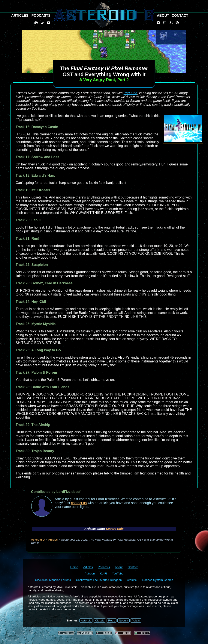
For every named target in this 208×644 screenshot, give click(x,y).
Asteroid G (38, 540)
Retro (112, 621)
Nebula (123, 621)
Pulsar (136, 621)
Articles (53, 540)
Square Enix (115, 529)
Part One (130, 93)
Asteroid (86, 621)
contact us (79, 503)
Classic (100, 621)
